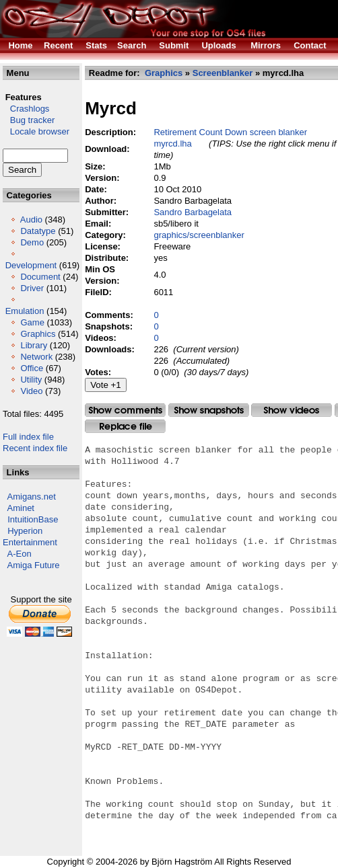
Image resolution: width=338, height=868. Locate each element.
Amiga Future (34, 565)
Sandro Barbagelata (193, 212)
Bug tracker (29, 120)
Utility (31, 380)
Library (34, 345)
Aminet (21, 508)
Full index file (28, 437)
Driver (32, 288)
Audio (31, 220)
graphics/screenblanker (199, 235)
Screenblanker (223, 73)
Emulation (25, 311)
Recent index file (35, 448)
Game (32, 322)
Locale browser (36, 131)
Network (36, 357)
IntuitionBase (33, 519)
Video (31, 391)
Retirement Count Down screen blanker (230, 132)
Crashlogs (26, 109)
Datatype (38, 231)
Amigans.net (32, 497)
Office (32, 368)
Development (31, 265)
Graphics (38, 334)
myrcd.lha (172, 144)
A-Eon (20, 554)
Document (40, 277)
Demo (32, 242)
